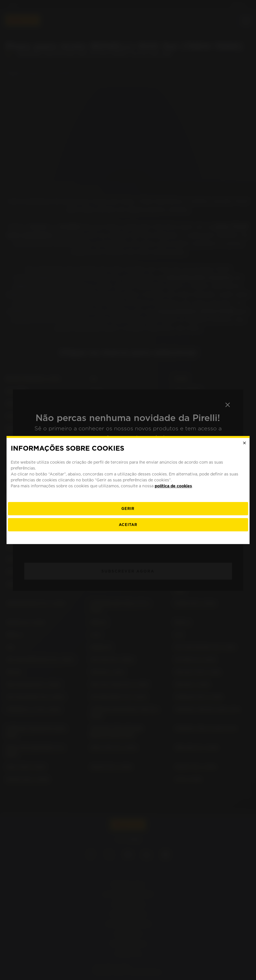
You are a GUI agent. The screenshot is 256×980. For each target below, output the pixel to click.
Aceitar (128, 525)
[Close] (244, 443)
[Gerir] (128, 509)
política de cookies (173, 486)
